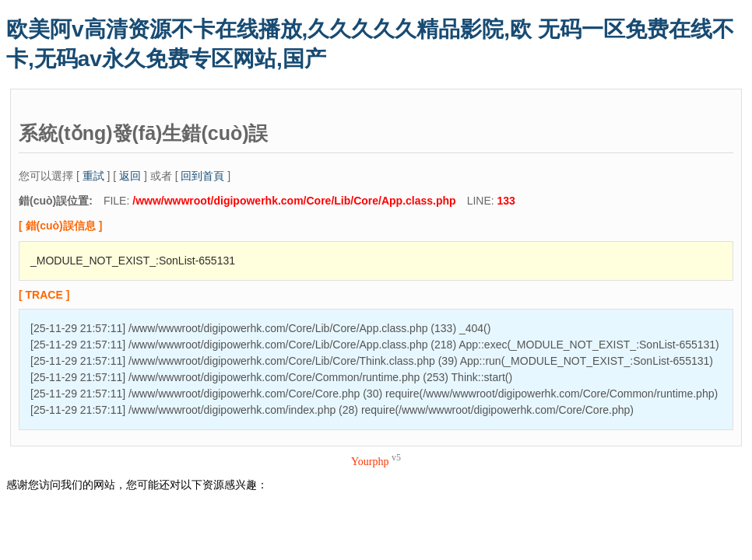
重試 (93, 176)
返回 (130, 176)
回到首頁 (202, 176)
